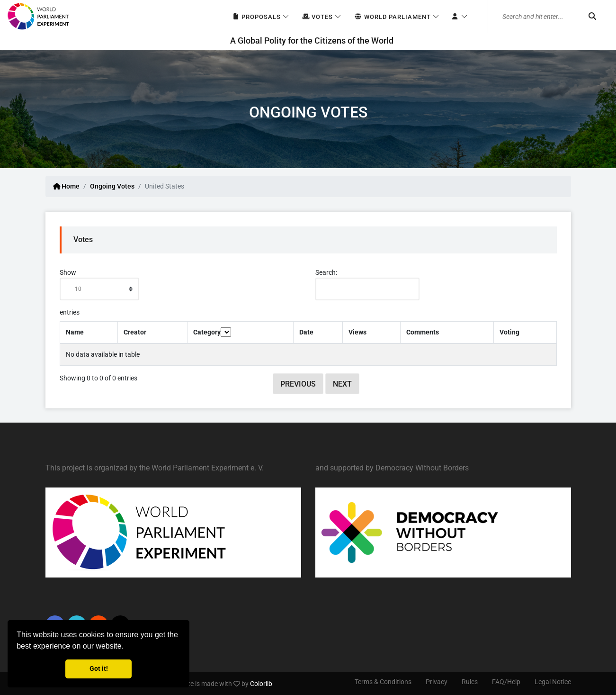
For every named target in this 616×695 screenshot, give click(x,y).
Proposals (256, 17)
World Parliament (392, 17)
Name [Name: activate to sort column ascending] (75, 332)
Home (67, 186)
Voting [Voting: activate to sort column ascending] (509, 332)
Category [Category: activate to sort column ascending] (212, 332)
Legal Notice (553, 682)
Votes (317, 17)
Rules (470, 682)
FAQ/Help (506, 682)
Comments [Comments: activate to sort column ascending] (423, 332)
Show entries (99, 292)
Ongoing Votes (112, 186)
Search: (367, 284)
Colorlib (261, 684)
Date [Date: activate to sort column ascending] (306, 332)
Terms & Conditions (383, 682)
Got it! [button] (99, 669)
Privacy (437, 682)
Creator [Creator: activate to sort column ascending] (135, 332)
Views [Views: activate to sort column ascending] (357, 332)
